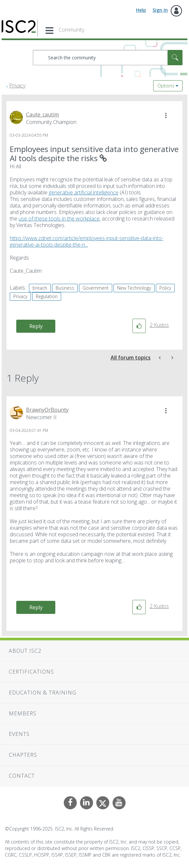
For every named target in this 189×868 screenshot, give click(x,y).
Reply (36, 326)
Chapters (23, 755)
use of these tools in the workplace (59, 219)
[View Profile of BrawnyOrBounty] (47, 410)
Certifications (31, 672)
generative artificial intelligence (84, 192)
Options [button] (166, 86)
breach (40, 288)
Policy (165, 288)
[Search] (108, 58)
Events (19, 734)
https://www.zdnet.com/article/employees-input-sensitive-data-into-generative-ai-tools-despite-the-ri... (87, 241)
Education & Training (43, 693)
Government (96, 288)
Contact (22, 776)
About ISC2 (25, 651)
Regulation (47, 296)
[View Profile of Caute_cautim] (42, 114)
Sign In (160, 10)
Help (141, 10)
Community (71, 30)
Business (65, 288)
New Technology (134, 288)
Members (23, 713)
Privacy (17, 85)
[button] (166, 115)
